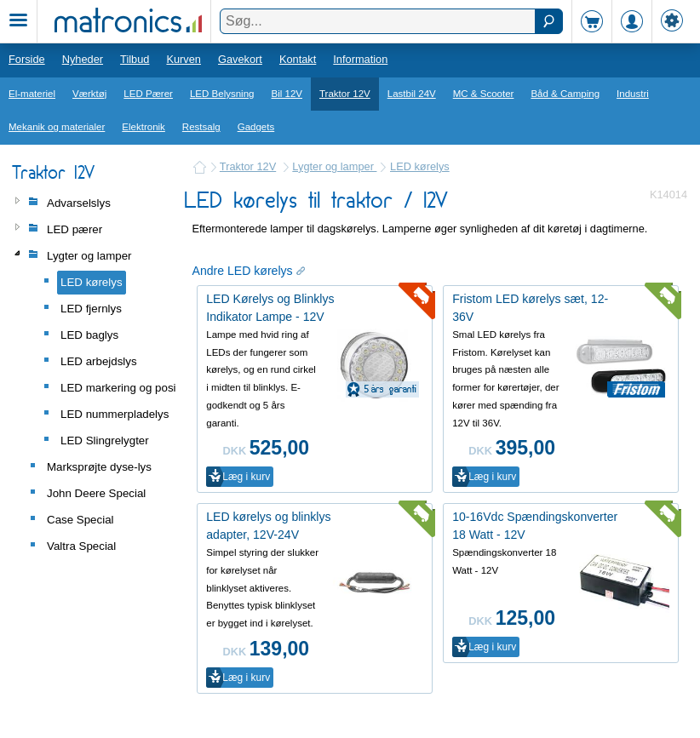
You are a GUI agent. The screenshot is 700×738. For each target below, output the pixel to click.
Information (360, 59)
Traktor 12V (345, 94)
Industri (633, 94)
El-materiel (32, 94)
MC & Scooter (484, 94)
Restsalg (201, 127)
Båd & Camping (565, 94)
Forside (27, 59)
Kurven (184, 59)
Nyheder (83, 59)
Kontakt (298, 59)
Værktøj (89, 94)
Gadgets (256, 127)
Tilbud (135, 59)
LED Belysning (222, 94)
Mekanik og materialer (57, 127)
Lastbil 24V (412, 94)
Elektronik (143, 127)
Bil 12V (287, 94)
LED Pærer (148, 94)
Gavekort (240, 59)
